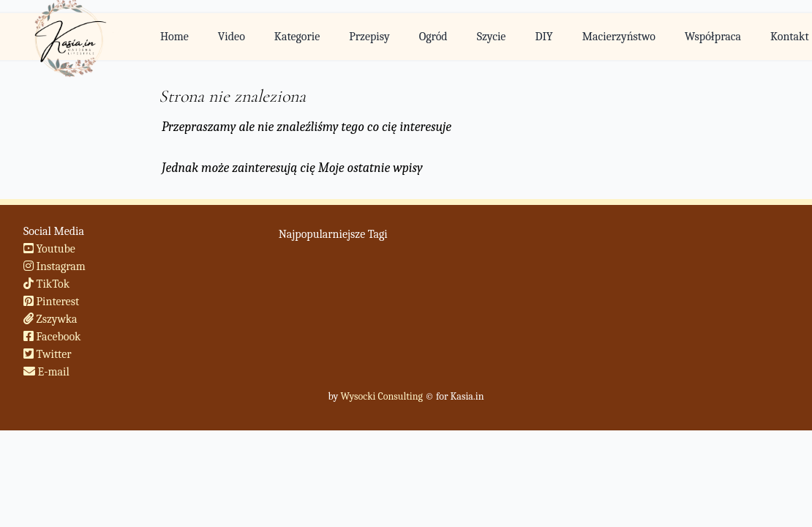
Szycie (492, 37)
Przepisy (369, 37)
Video (232, 37)
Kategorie (297, 37)
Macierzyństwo (619, 37)
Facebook (52, 337)
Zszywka (50, 319)
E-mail (46, 372)
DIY (544, 37)
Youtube (49, 249)
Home (174, 37)
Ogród (433, 37)
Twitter (48, 354)
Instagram (54, 266)
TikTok (46, 284)
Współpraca (713, 37)
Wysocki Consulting (381, 396)
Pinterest (51, 302)
